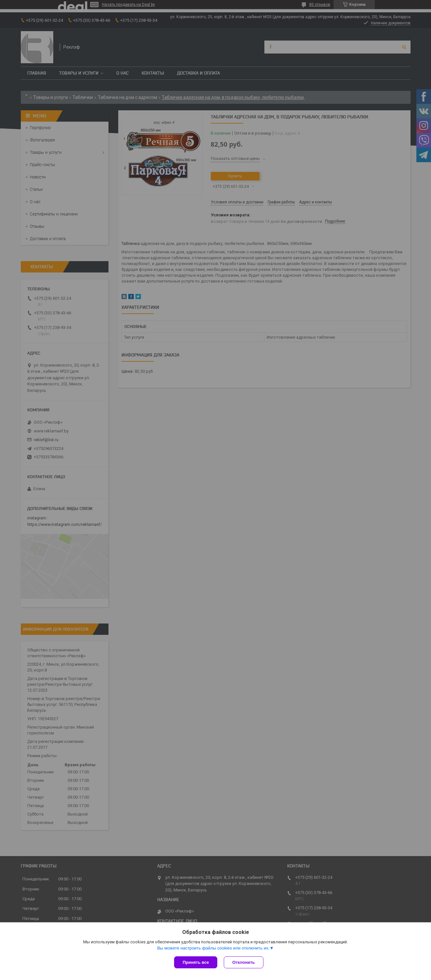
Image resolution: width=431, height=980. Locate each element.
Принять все (196, 962)
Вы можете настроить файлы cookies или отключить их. (213, 948)
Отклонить (243, 962)
